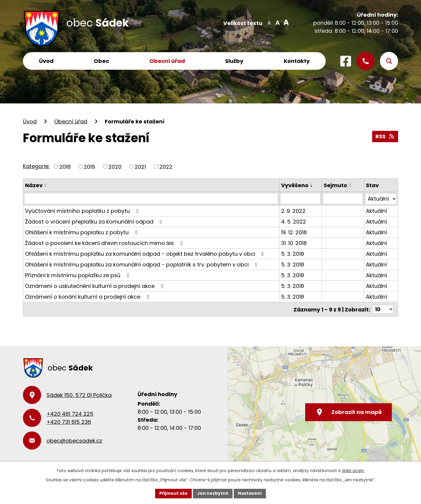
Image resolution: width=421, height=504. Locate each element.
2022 (166, 166)
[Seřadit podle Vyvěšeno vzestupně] (312, 184)
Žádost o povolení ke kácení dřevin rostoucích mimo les (105, 243)
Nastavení (250, 493)
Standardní (277, 22)
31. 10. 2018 (294, 243)
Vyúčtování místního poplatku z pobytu (83, 211)
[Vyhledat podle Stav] (381, 199)
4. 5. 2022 (294, 221)
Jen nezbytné (213, 493)
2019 (89, 166)
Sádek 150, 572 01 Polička (79, 395)
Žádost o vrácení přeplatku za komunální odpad (95, 221)
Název (34, 185)
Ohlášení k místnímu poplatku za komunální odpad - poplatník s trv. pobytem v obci (142, 264)
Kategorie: (36, 166)
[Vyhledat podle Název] (151, 199)
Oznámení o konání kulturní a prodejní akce (88, 296)
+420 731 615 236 (69, 422)
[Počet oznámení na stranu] (383, 309)
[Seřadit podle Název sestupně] (46, 186)
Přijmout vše (173, 493)
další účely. (353, 471)
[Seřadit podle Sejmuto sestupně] (350, 186)
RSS (385, 136)
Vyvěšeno (295, 185)
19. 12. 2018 (294, 232)
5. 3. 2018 (293, 253)
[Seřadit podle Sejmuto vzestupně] (350, 184)
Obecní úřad (167, 61)
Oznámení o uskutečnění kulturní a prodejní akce (95, 286)
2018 (65, 166)
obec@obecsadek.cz (74, 440)
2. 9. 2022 (293, 211)
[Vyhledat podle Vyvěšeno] (300, 199)
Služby (234, 61)
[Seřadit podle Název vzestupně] (46, 184)
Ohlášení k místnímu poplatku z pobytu (82, 232)
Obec (101, 61)
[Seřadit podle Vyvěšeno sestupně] (312, 186)
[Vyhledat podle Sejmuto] (343, 199)
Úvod (46, 61)
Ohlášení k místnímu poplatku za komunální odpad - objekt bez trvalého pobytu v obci (146, 253)
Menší (269, 22)
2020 (115, 166)
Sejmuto (335, 185)
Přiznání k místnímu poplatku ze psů (78, 275)
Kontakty (297, 61)
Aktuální (376, 211)
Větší (285, 22)
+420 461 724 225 (70, 414)
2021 (140, 166)
